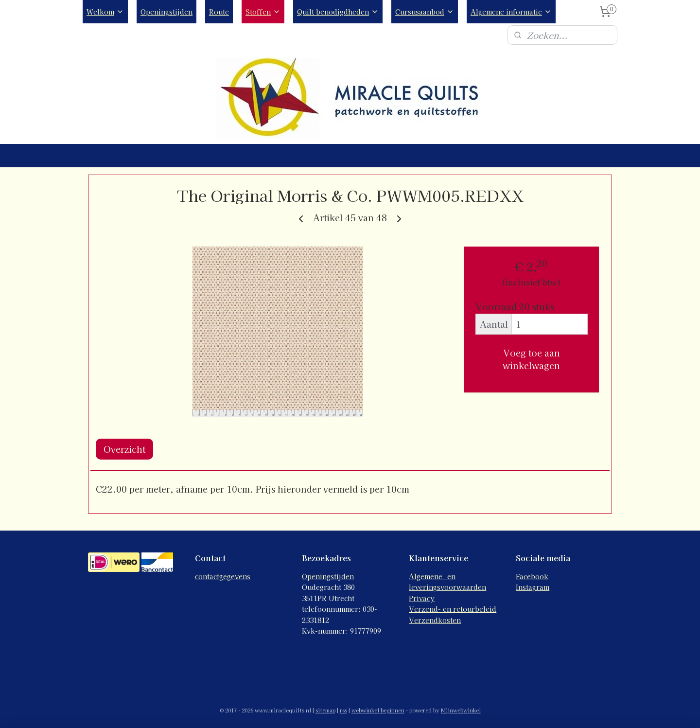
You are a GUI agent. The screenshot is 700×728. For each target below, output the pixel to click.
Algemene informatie (511, 12)
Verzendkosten (435, 620)
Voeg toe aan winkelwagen (531, 359)
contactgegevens (223, 576)
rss (343, 710)
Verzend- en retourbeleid (453, 609)
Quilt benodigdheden (338, 12)
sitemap (325, 710)
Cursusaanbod (425, 12)
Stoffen (263, 12)
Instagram (533, 587)
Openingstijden (166, 12)
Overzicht (124, 449)
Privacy (422, 598)
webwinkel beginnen (378, 710)
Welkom (105, 12)
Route (219, 12)
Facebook (532, 576)
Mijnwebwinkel (461, 710)
